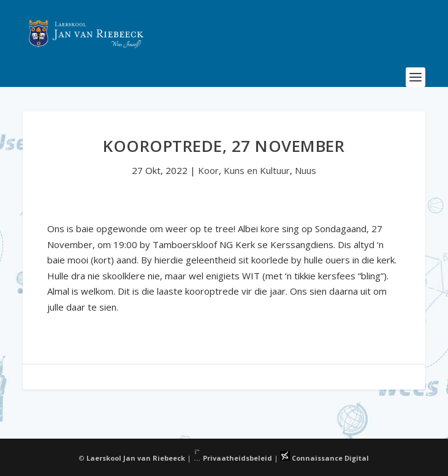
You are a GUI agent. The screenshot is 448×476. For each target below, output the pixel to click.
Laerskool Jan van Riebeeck (136, 458)
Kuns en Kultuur (257, 170)
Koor (208, 170)
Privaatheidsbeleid (233, 458)
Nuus (306, 170)
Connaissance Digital (325, 458)
